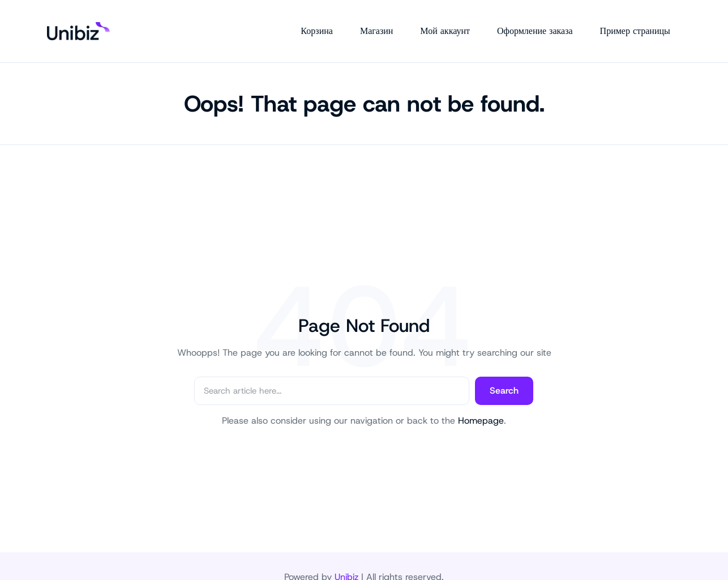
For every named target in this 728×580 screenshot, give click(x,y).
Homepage (481, 398)
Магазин (387, 20)
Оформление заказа (546, 20)
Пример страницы (646, 20)
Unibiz (346, 555)
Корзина (328, 20)
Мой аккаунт (456, 20)
